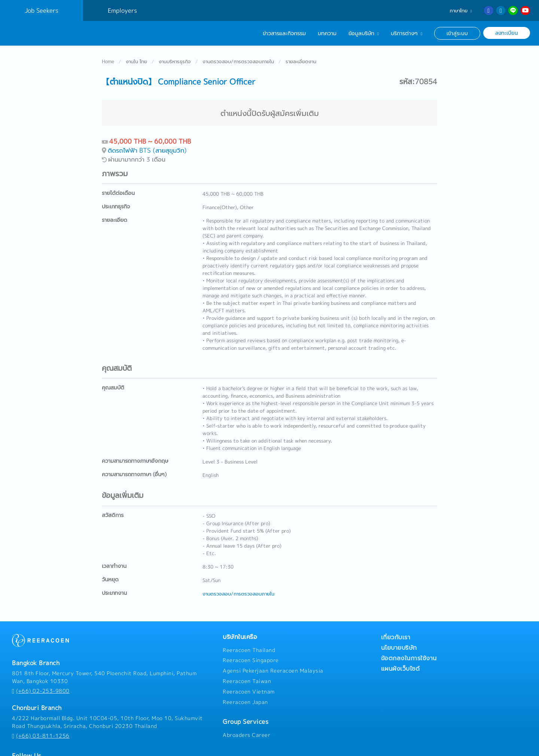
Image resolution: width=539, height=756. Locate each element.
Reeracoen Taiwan (247, 658)
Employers (122, 10)
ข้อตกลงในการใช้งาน (409, 635)
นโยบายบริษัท (399, 625)
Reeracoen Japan (245, 679)
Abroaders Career (246, 712)
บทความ (327, 33)
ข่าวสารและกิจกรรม (284, 33)
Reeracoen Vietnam (249, 669)
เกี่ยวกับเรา (396, 614)
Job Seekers (42, 10)
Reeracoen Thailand (249, 627)
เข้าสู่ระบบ (457, 33)
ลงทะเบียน (507, 33)
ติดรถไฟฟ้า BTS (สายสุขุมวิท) (147, 127)
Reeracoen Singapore (251, 637)
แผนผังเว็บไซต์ (401, 646)
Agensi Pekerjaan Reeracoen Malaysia (273, 648)
